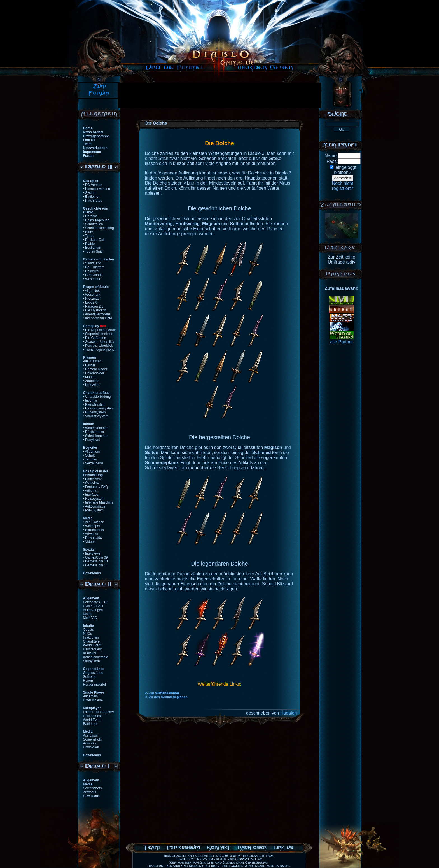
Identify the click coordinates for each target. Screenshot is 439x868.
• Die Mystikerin (95, 310)
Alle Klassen (92, 361)
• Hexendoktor (94, 373)
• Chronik (90, 216)
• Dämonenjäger (95, 369)
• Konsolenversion (97, 189)
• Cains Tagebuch (96, 220)
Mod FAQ (90, 618)
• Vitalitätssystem (96, 416)
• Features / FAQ (96, 487)
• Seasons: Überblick (99, 342)
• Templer (90, 459)
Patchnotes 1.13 (95, 602)
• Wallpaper (92, 526)
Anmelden (343, 178)
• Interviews (92, 553)
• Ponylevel (92, 440)
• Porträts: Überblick (98, 346)
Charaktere (91, 641)
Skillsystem (92, 661)
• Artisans (90, 491)
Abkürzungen (93, 610)
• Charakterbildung (97, 397)
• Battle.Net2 (93, 479)
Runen (88, 681)
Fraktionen (91, 637)
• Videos (89, 542)
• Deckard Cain (94, 240)
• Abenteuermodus (97, 314)
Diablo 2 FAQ (93, 606)
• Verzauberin (93, 463)
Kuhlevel (90, 653)
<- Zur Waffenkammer (162, 693)
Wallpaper (91, 736)
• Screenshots (94, 530)
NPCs (87, 634)
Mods (87, 614)
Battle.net (90, 724)
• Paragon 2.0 (93, 306)
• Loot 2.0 (90, 302)
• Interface (91, 495)
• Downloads (93, 538)
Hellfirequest (93, 649)
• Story (88, 232)
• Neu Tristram (94, 267)
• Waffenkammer (95, 428)
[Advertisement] (219, 95)
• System (90, 193)
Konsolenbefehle (96, 657)
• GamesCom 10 (95, 561)
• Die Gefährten (95, 338)
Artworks (90, 743)
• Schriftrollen (93, 224)
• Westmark (92, 279)
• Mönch (89, 377)
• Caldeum (91, 271)
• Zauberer (91, 381)
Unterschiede (93, 700)
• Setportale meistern (99, 334)
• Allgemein (92, 452)
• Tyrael (89, 236)
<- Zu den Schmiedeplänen (166, 697)
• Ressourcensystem (99, 408)
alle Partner (342, 342)
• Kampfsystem (94, 404)
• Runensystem (94, 412)
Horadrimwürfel (94, 685)
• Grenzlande (93, 275)
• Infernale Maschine (98, 502)
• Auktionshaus (94, 506)
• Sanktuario (92, 263)
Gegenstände (93, 673)
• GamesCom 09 (95, 557)
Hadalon (289, 713)
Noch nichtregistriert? (343, 186)
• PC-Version (93, 185)
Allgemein (91, 696)
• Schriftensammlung (99, 228)
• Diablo (89, 244)
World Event (92, 645)
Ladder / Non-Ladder (99, 712)
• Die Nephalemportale (100, 330)
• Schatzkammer (95, 436)
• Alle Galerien (94, 522)
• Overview (91, 483)
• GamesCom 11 (95, 565)
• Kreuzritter (92, 299)
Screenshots (93, 739)
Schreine (90, 677)
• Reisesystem (94, 499)
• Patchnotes (93, 201)
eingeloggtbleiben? (345, 170)
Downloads (91, 747)
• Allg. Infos (92, 291)
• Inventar (90, 401)
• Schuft (89, 455)
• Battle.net (91, 197)
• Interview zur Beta (98, 318)
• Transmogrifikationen (100, 350)
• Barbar (89, 365)
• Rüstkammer (94, 432)
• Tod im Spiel (93, 252)
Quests (88, 630)
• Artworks (91, 534)
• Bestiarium (92, 248)
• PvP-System (94, 510)
